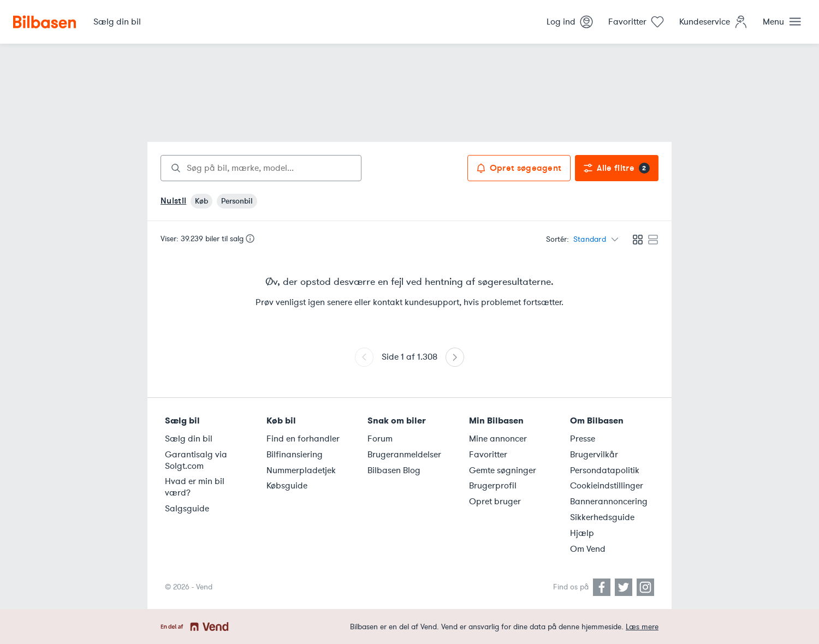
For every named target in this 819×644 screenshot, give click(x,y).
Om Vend (588, 549)
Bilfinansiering (295, 455)
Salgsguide (187, 509)
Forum (380, 439)
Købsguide (287, 486)
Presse (583, 439)
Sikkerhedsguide (602, 517)
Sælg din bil (189, 439)
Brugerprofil (493, 486)
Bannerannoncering (609, 502)
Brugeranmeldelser (404, 455)
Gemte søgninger (503, 470)
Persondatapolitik (605, 470)
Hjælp (582, 533)
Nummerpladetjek (301, 470)
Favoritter (488, 455)
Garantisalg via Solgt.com (196, 460)
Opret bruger (495, 502)
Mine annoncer (498, 439)
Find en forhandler (303, 439)
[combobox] (261, 168)
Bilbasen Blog (394, 470)
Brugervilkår (594, 455)
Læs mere (642, 627)
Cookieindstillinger (607, 486)
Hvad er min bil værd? (195, 487)
